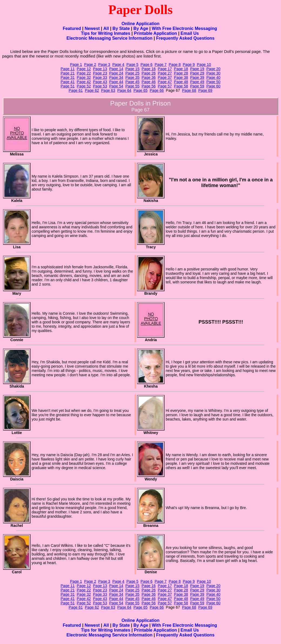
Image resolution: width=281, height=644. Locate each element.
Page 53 (100, 86)
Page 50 (213, 82)
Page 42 (84, 82)
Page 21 (68, 73)
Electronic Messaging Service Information (109, 38)
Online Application (141, 24)
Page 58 (181, 86)
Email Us (190, 33)
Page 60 (213, 86)
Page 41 (68, 82)
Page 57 (165, 86)
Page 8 (175, 65)
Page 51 (68, 86)
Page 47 (165, 82)
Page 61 (76, 90)
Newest (92, 28)
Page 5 (132, 65)
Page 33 (100, 77)
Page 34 (116, 77)
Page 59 (197, 86)
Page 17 (165, 69)
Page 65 (140, 90)
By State (121, 28)
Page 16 (149, 69)
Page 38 (181, 77)
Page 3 (104, 65)
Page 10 (204, 65)
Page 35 (132, 77)
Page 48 (181, 82)
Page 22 (84, 73)
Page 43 (100, 82)
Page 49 (197, 82)
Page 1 (76, 65)
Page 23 (100, 73)
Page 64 (124, 90)
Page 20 (213, 69)
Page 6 (146, 65)
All (106, 28)
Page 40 (213, 77)
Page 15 (132, 69)
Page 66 (157, 90)
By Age (141, 28)
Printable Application (155, 33)
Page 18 (181, 69)
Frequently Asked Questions (185, 38)
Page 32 (84, 77)
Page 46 (149, 82)
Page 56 (149, 86)
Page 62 (92, 90)
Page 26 (149, 73)
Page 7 (160, 65)
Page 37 (165, 77)
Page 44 (116, 82)
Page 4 (118, 65)
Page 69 (205, 90)
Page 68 (189, 90)
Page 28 (181, 73)
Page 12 (84, 69)
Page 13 (100, 69)
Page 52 (84, 86)
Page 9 (189, 65)
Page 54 (116, 86)
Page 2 (90, 65)
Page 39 (197, 77)
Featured (72, 28)
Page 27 (165, 73)
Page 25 (132, 73)
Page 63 (108, 90)
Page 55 (132, 86)
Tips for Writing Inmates (106, 33)
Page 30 (213, 73)
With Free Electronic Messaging (185, 28)
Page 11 (68, 69)
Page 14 (116, 69)
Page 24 (116, 73)
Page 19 (197, 69)
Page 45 (132, 82)
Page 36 (149, 77)
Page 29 (197, 73)
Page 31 (68, 77)
